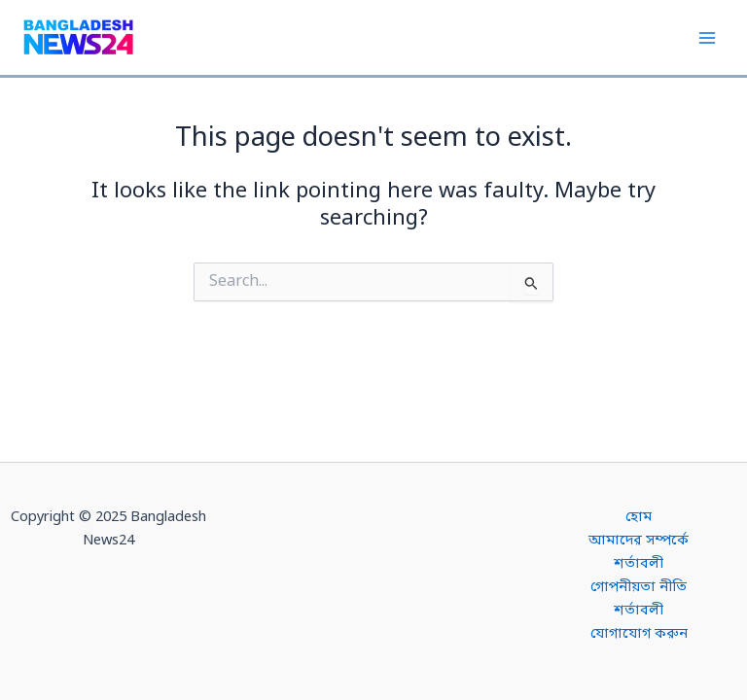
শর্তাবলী (639, 564)
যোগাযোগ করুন (639, 634)
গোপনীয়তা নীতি (639, 588)
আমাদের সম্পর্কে (639, 541)
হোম (639, 518)
